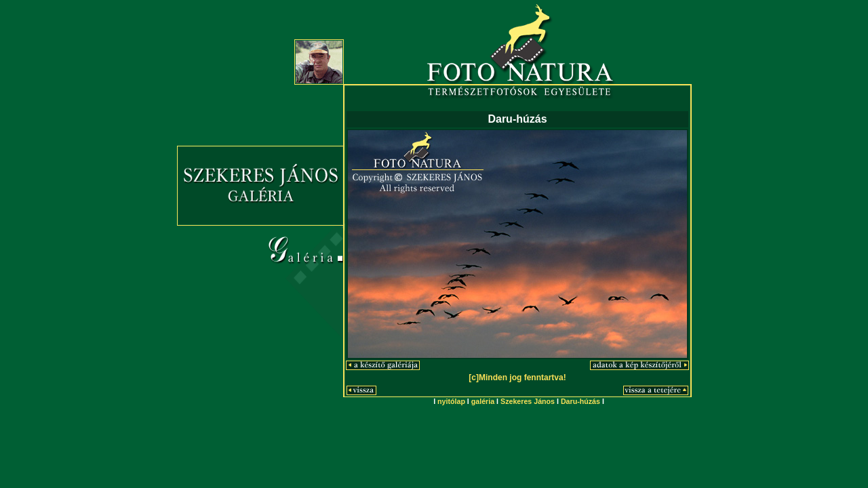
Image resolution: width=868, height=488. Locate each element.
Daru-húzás (580, 401)
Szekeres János (528, 401)
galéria (483, 401)
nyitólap (451, 401)
